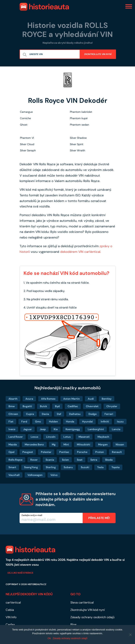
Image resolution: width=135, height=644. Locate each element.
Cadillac (73, 406)
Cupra (30, 414)
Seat (80, 460)
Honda (70, 421)
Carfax (10, 625)
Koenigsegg (73, 429)
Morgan (103, 444)
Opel (11, 452)
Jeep (43, 429)
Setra (94, 460)
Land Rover (16, 437)
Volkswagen (35, 475)
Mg (54, 444)
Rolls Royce (15, 460)
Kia (56, 429)
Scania (50, 460)
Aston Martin (72, 399)
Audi (91, 399)
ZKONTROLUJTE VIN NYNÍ (98, 54)
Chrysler (112, 406)
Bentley (107, 399)
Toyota (116, 467)
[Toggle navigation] (129, 6)
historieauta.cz (37, 584)
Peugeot (28, 452)
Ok (49, 638)
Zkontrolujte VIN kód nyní (88, 610)
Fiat (11, 421)
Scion (65, 460)
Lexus (34, 437)
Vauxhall (14, 475)
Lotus (67, 437)
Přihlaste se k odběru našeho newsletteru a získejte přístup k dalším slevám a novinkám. (76, 499)
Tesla (100, 467)
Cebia (10, 610)
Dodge (93, 414)
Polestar (46, 452)
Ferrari (109, 414)
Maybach (103, 437)
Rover (34, 460)
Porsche (82, 452)
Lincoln (51, 437)
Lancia (116, 429)
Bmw (12, 406)
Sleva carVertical (82, 602)
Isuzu (120, 421)
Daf (59, 414)
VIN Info (11, 617)
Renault (117, 452)
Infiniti (105, 421)
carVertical (13, 602)
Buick (43, 406)
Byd (57, 406)
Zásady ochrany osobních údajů (92, 617)
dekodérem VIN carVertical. (81, 252)
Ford (24, 421)
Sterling (51, 467)
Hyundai (87, 421)
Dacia (45, 414)
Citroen (13, 414)
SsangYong (31, 467)
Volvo (54, 475)
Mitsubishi (84, 444)
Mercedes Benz (34, 444)
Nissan (120, 444)
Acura (29, 399)
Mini (66, 444)
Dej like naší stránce (20, 573)
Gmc (38, 421)
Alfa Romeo (48, 399)
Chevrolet (92, 406)
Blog (73, 625)
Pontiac (64, 452)
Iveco (12, 429)
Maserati (84, 437)
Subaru (68, 467)
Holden (53, 421)
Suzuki (85, 467)
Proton (100, 452)
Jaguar (27, 429)
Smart (12, 467)
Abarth (13, 399)
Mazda (13, 444)
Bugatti (27, 406)
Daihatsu (75, 414)
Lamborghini (96, 429)
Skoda (109, 460)
